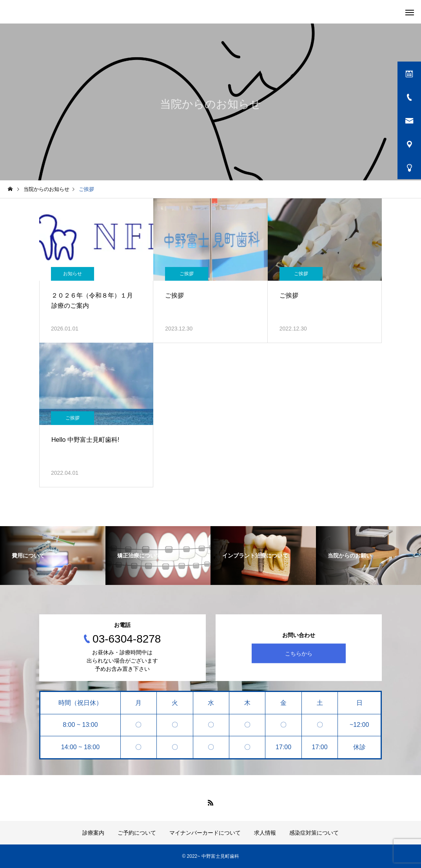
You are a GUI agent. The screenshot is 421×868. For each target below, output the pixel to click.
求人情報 (265, 833)
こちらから (299, 654)
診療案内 (93, 833)
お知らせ (73, 274)
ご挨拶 (187, 274)
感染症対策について (314, 833)
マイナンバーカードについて (205, 833)
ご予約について (137, 833)
